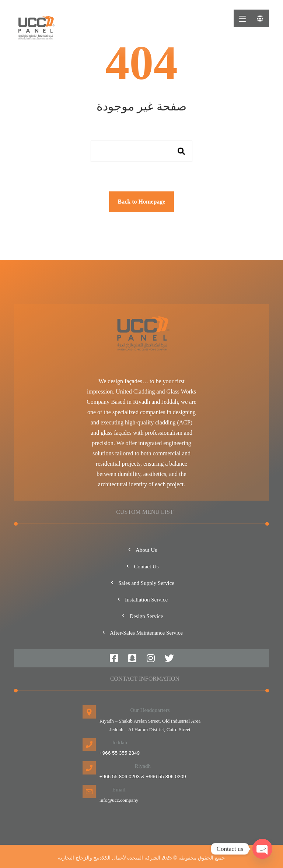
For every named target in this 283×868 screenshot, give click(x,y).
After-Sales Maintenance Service (141, 633)
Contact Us (141, 567)
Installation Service (141, 600)
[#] (114, 658)
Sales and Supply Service (141, 583)
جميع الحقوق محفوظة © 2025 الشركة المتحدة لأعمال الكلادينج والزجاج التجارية (141, 858)
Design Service (141, 616)
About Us (141, 550)
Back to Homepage (142, 202)
